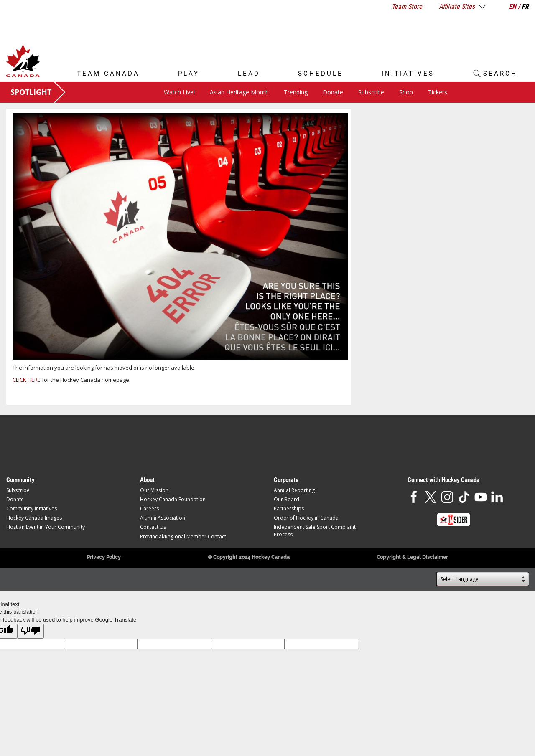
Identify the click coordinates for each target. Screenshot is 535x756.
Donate (333, 92)
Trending (296, 92)
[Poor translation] (31, 631)
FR (525, 6)
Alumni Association (163, 518)
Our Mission (154, 490)
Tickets (438, 92)
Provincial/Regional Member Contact (183, 537)
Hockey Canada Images (34, 518)
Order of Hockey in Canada (306, 518)
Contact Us (153, 527)
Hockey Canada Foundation (173, 499)
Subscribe (371, 92)
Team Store (407, 6)
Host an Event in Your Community (46, 527)
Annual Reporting (294, 490)
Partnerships (289, 509)
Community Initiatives (32, 509)
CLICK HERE (27, 380)
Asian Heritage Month (239, 92)
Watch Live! (179, 92)
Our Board (287, 499)
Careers (149, 509)
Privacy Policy (104, 557)
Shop (406, 92)
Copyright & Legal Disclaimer (412, 557)
